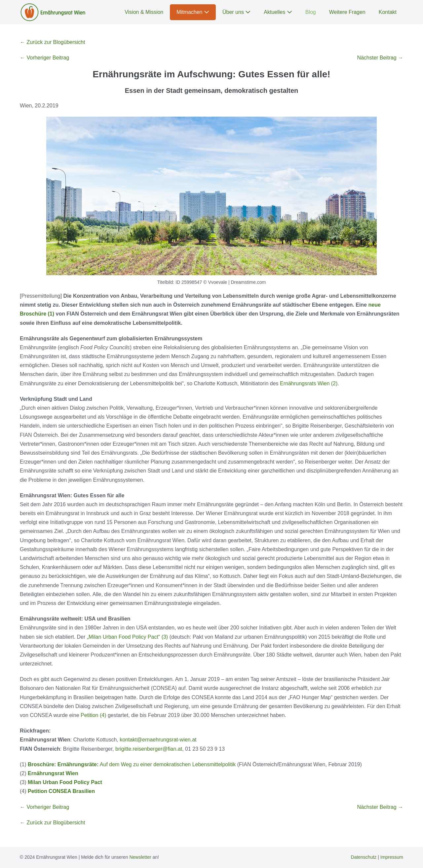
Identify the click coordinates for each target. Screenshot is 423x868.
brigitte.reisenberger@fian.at (149, 749)
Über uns (236, 12)
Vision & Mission (144, 12)
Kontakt (388, 12)
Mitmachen (193, 12)
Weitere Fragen (347, 12)
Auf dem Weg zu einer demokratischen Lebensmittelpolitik (132, 764)
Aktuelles (278, 12)
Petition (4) (93, 715)
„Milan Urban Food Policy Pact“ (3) (127, 637)
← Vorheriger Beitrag (44, 58)
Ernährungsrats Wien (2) (309, 383)
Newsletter (140, 857)
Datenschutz (364, 857)
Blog (311, 12)
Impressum (392, 857)
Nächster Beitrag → (380, 58)
